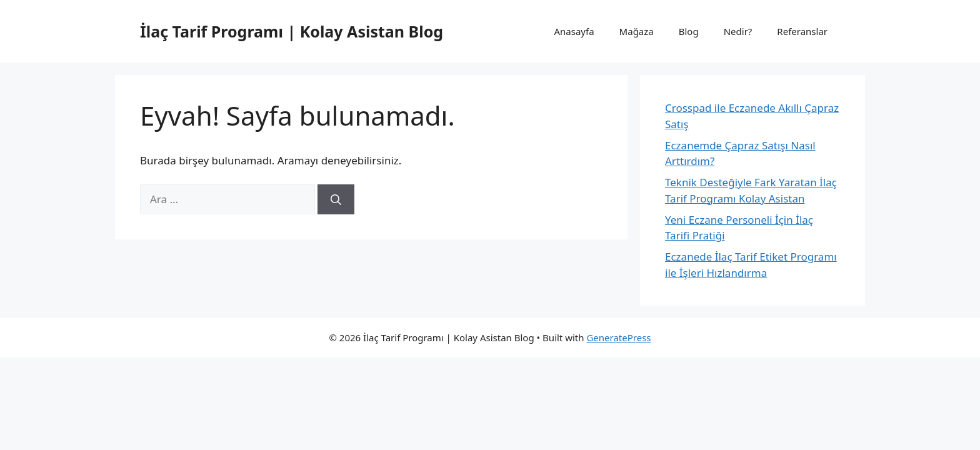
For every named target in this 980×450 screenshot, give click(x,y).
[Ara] (336, 199)
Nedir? (738, 31)
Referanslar (802, 31)
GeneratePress (618, 337)
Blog (689, 31)
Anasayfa (574, 31)
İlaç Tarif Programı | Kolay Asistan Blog (292, 31)
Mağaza (637, 31)
